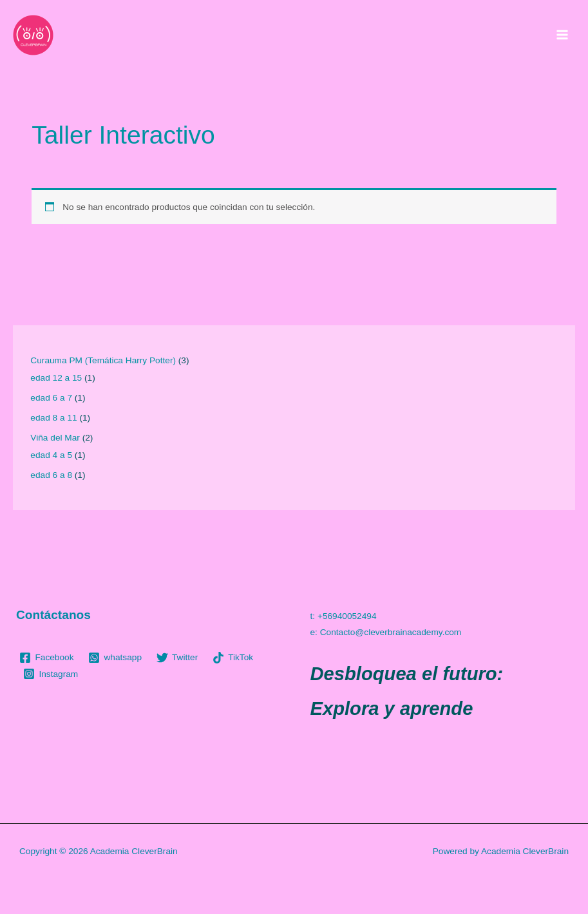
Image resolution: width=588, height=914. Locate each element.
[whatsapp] (115, 658)
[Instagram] (51, 674)
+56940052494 (347, 616)
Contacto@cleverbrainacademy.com (391, 632)
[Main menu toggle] (563, 35)
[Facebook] (47, 658)
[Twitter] (177, 658)
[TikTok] (233, 658)
